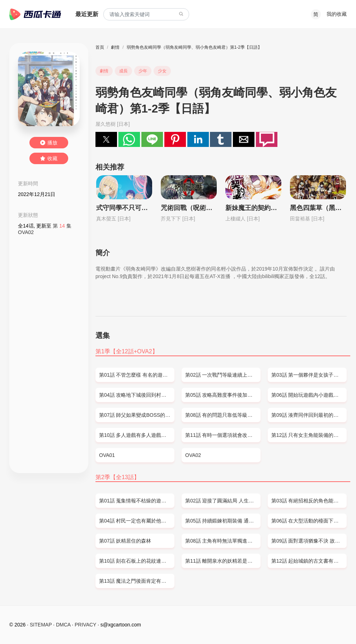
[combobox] (146, 15)
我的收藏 (337, 14)
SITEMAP (41, 625)
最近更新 (87, 14)
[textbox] (146, 15)
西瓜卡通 (35, 14)
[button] (106, 139)
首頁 (100, 47)
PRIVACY (85, 625)
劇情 (115, 47)
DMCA (63, 625)
